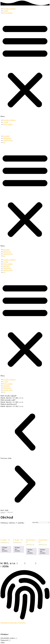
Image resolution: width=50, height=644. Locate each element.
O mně (6, 11)
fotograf (42, 563)
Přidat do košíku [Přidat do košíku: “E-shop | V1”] (5, 549)
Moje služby (8, 13)
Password (4, 640)
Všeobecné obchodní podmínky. (13, 623)
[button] (25, 67)
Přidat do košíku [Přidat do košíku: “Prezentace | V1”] (30, 551)
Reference (7, 138)
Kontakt (6, 136)
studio (30, 563)
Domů (3, 512)
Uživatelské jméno (8, 638)
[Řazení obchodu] (41, 522)
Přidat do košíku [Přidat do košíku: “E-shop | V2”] (17, 549)
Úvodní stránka (9, 9)
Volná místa (8, 140)
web (21, 563)
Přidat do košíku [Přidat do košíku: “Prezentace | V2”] (43, 551)
